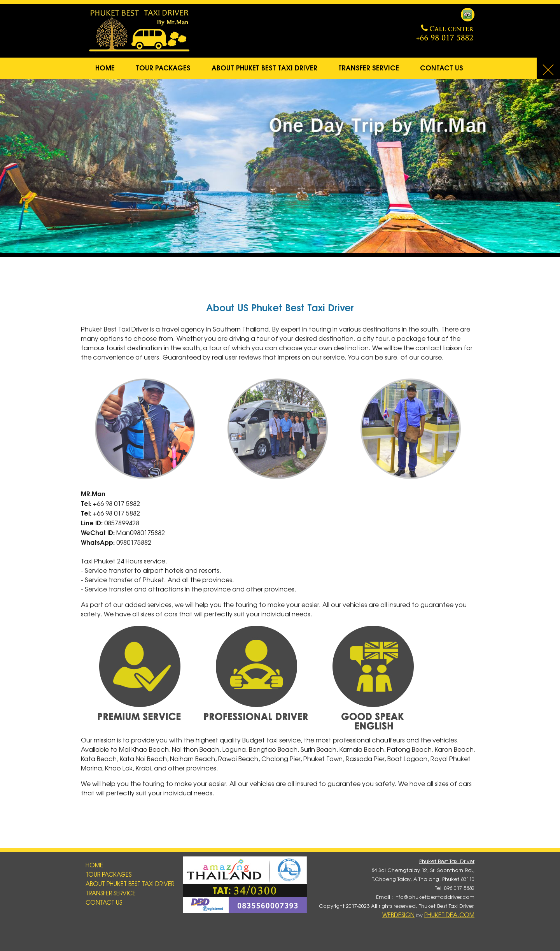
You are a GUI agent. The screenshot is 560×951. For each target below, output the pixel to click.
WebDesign (398, 915)
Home (105, 67)
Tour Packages (163, 67)
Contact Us (442, 67)
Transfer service (369, 67)
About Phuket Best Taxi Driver (264, 67)
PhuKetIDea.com (449, 915)
